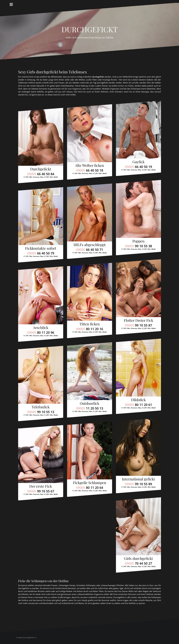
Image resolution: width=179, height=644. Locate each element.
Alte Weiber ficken (89, 165)
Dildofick (138, 400)
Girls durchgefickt (138, 558)
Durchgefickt (90, 28)
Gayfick (138, 162)
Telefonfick (41, 407)
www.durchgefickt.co (27, 638)
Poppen (138, 241)
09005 (41, 174)
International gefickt (138, 479)
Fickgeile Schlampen (90, 483)
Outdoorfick (89, 403)
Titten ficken (90, 324)
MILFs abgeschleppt (89, 245)
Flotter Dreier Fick (138, 320)
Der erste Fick (41, 486)
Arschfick (41, 327)
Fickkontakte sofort (41, 248)
